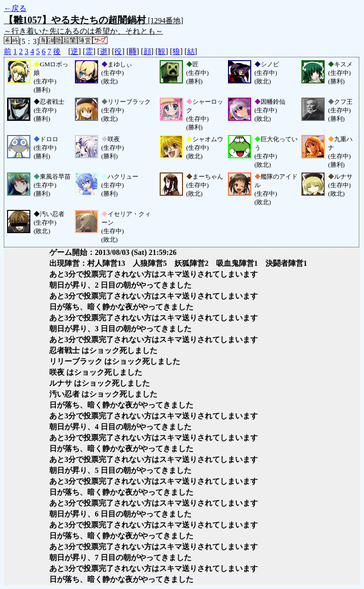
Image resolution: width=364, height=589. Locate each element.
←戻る (15, 8)
